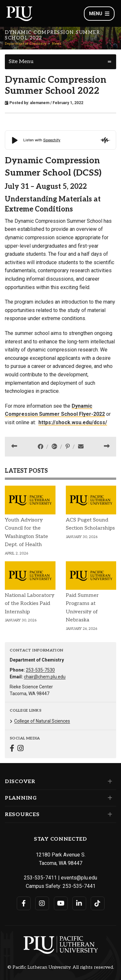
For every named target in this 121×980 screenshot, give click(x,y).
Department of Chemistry (26, 44)
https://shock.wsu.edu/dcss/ (73, 422)
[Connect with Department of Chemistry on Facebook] (12, 749)
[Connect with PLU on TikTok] (98, 903)
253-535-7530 (40, 670)
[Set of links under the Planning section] (109, 798)
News (56, 44)
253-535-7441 (79, 886)
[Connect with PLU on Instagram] (42, 903)
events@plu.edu (79, 878)
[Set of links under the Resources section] (109, 814)
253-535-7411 (40, 878)
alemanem (40, 103)
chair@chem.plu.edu (45, 677)
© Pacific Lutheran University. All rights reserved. (61, 967)
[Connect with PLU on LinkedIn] (79, 903)
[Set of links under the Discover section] (109, 781)
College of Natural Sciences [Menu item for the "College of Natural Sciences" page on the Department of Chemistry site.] (42, 721)
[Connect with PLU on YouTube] (61, 903)
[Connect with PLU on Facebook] (24, 903)
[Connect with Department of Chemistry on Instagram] (20, 749)
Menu (99, 14)
